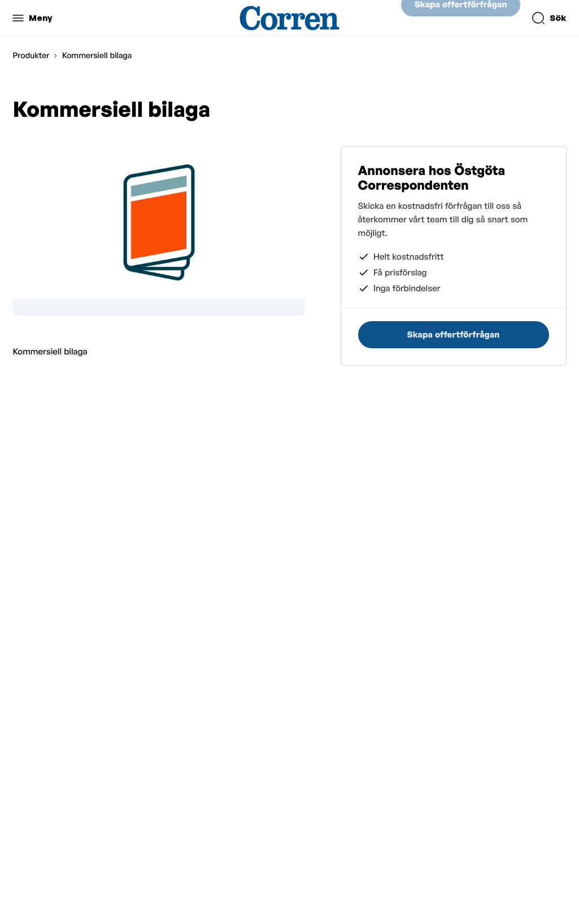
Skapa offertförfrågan (461, 18)
